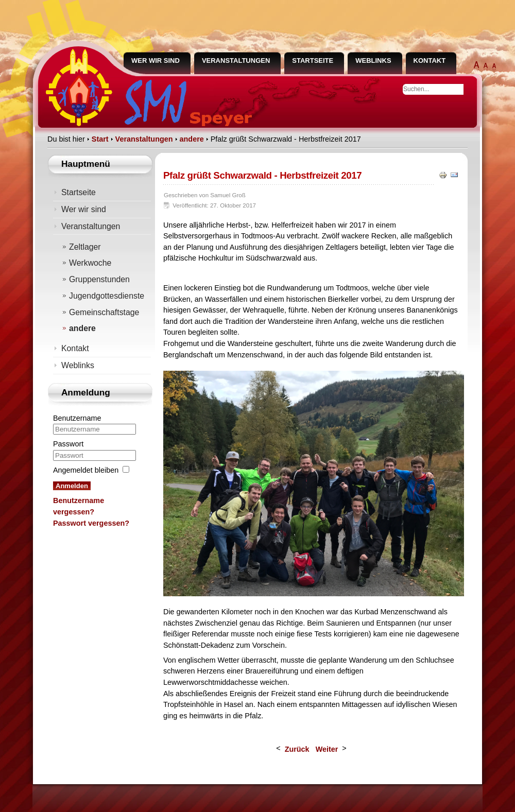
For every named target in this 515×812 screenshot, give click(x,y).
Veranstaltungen (236, 61)
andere (82, 328)
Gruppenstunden (99, 279)
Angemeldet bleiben (86, 470)
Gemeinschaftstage (104, 312)
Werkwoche (90, 263)
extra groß (476, 67)
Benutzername (77, 418)
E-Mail (455, 175)
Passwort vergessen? (91, 523)
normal (494, 67)
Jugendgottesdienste (107, 296)
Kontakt (430, 61)
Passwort (68, 444)
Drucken (443, 175)
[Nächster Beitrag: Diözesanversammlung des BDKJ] (329, 749)
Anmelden (72, 486)
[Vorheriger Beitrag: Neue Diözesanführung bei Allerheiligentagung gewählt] (297, 749)
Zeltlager (85, 247)
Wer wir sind (156, 61)
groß (486, 67)
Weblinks (373, 61)
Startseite (313, 61)
